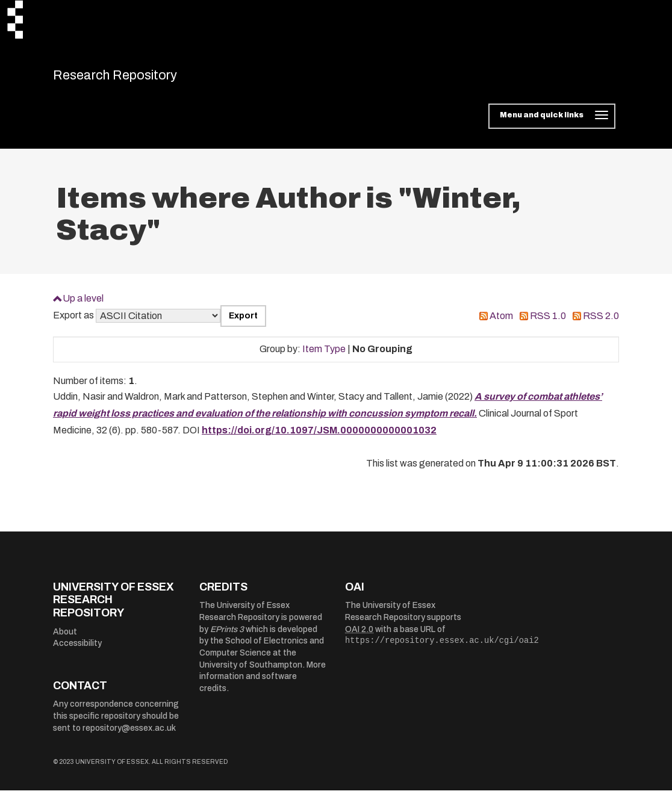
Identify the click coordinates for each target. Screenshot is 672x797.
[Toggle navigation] (552, 123)
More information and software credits (263, 683)
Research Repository (138, 78)
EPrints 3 (227, 635)
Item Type (324, 355)
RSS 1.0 (548, 322)
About (65, 638)
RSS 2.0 (601, 322)
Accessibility (77, 650)
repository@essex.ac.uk (129, 734)
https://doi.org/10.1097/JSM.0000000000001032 (319, 437)
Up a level (83, 304)
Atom (501, 322)
